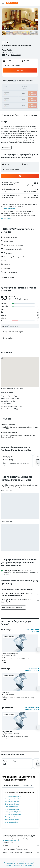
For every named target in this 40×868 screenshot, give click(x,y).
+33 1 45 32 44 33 (8, 52)
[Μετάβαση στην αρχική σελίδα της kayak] (12, 3)
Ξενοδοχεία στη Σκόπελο (12, 820)
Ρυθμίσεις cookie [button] (6, 218)
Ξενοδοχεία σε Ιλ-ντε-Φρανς (26, 864)
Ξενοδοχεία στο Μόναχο (12, 804)
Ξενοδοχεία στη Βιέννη (12, 807)
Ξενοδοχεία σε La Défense (12, 865)
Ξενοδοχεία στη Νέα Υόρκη (13, 814)
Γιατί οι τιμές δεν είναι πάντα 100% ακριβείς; (21, 852)
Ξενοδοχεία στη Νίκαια (12, 822)
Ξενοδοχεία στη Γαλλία (11, 864)
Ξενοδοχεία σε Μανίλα (12, 817)
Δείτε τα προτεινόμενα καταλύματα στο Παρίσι (32, 708)
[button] (3, 3)
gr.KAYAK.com (8, 862)
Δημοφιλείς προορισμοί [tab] (11, 785)
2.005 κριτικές (16, 55)
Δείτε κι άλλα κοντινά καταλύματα (33, 630)
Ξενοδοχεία (16, 862)
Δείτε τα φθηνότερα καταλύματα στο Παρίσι (32, 669)
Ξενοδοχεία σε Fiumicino (12, 801)
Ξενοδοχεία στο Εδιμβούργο (13, 812)
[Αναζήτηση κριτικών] (22, 326)
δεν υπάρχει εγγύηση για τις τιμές (11, 840)
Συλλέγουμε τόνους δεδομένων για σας (21, 849)
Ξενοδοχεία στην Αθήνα (12, 809)
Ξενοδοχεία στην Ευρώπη (27, 862)
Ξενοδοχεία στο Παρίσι (27, 865)
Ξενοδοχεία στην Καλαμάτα (13, 796)
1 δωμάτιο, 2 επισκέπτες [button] (12, 66)
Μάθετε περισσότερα (9, 208)
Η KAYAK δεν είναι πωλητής (21, 846)
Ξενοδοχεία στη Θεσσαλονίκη (14, 799)
